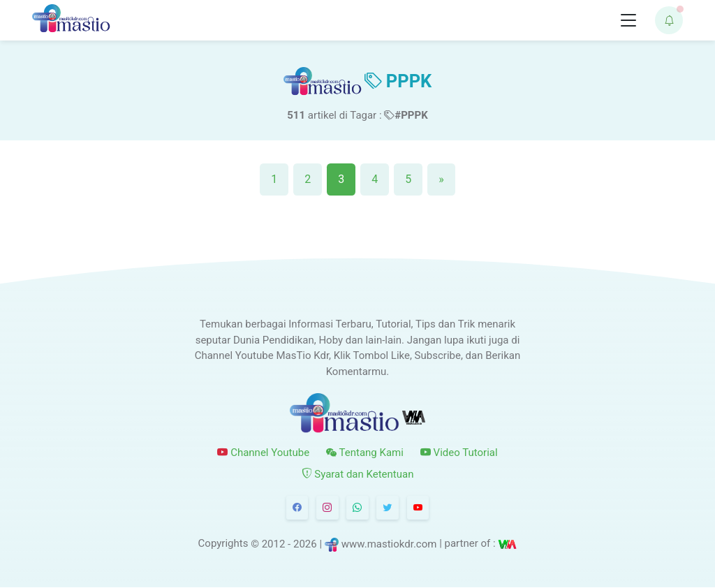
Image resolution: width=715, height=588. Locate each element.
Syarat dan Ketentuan (358, 474)
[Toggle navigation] (628, 21)
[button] (669, 20)
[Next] (441, 179)
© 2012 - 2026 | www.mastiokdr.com (344, 544)
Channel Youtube (263, 453)
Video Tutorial (459, 453)
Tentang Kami (365, 453)
